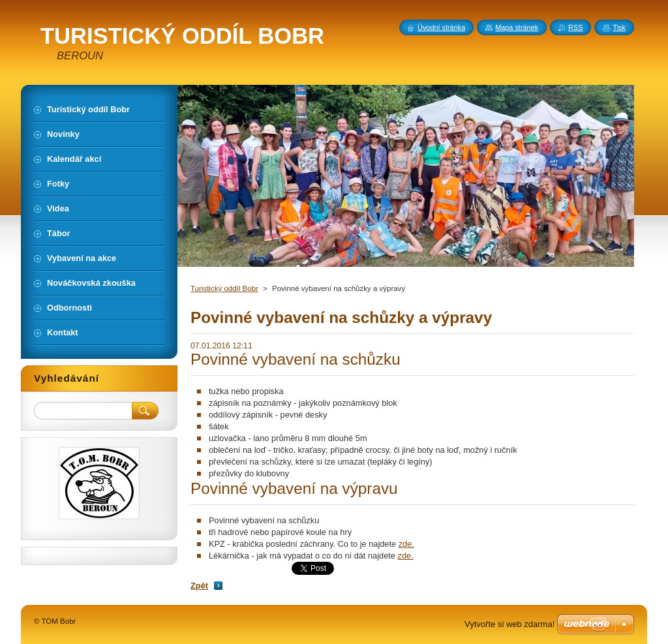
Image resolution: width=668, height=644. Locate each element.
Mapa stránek (517, 27)
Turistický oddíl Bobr (224, 288)
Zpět (199, 586)
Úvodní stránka (441, 27)
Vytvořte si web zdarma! (509, 624)
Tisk (619, 27)
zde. (406, 544)
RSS (575, 27)
